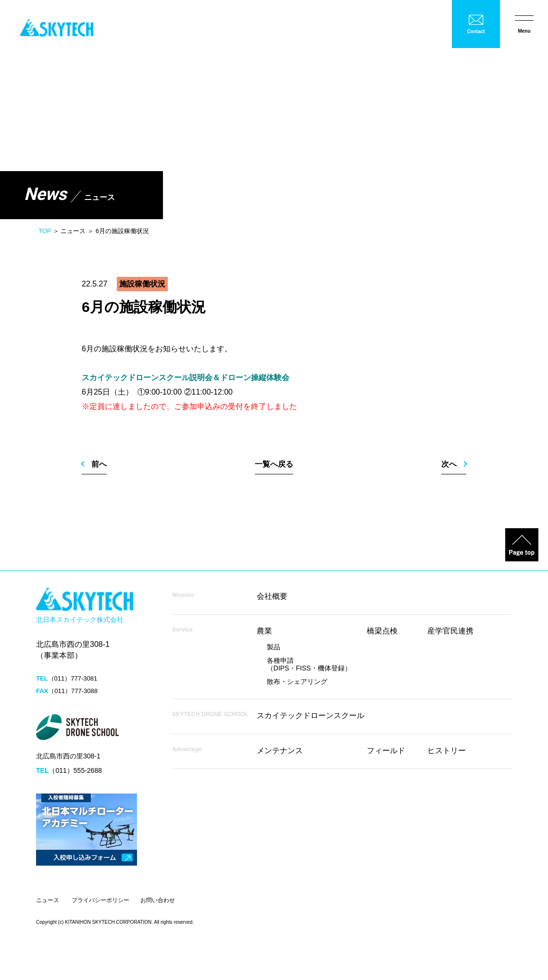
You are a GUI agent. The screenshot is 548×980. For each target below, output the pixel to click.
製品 (274, 647)
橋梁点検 (382, 631)
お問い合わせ (158, 900)
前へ (99, 464)
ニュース (48, 900)
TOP (45, 231)
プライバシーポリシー (100, 900)
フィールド (386, 751)
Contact (476, 31)
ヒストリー (447, 751)
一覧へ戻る (274, 464)
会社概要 (272, 596)
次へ (449, 464)
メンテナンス (280, 751)
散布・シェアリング (297, 682)
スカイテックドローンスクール (311, 715)
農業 (264, 631)
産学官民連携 (450, 631)
